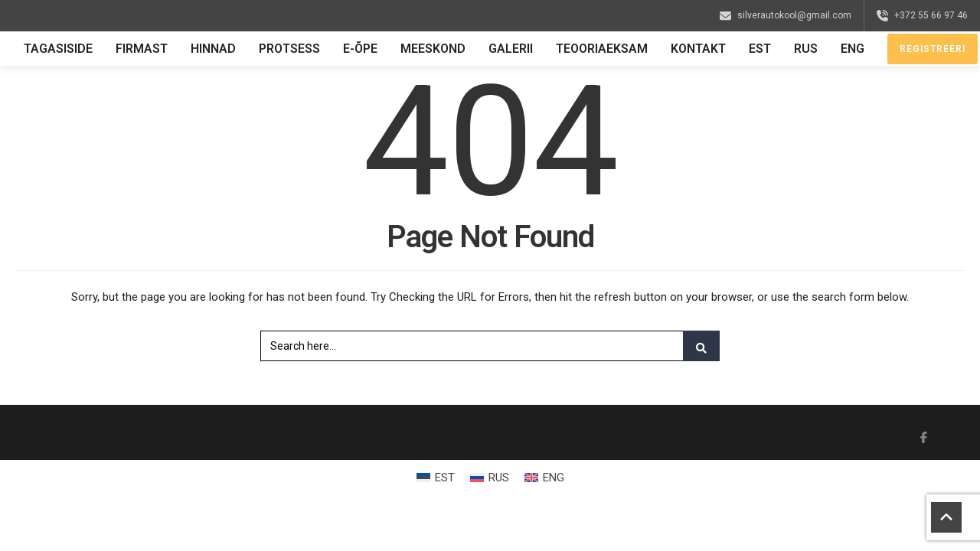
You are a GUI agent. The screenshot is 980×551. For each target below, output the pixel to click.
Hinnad (213, 49)
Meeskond (433, 49)
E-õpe (360, 49)
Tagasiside (58, 49)
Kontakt (698, 49)
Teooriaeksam (602, 49)
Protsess (289, 49)
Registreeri (933, 49)
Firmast (142, 49)
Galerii (511, 49)
